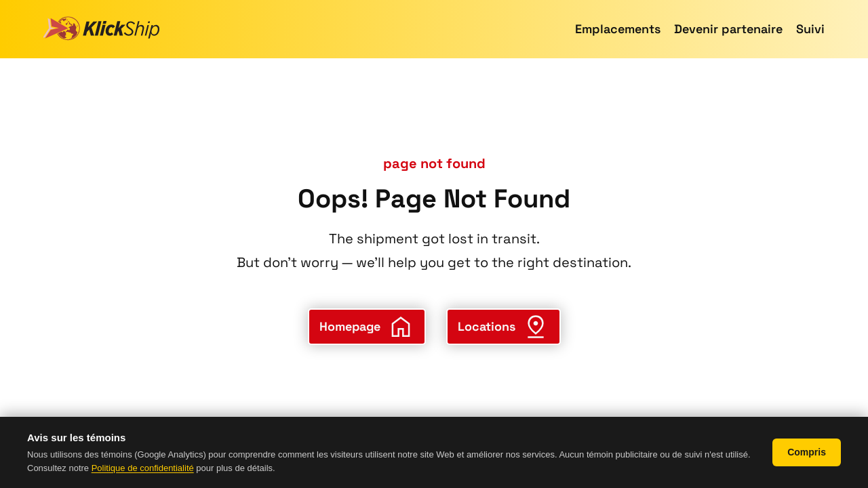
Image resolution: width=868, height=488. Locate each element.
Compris (807, 452)
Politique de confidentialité (143, 468)
